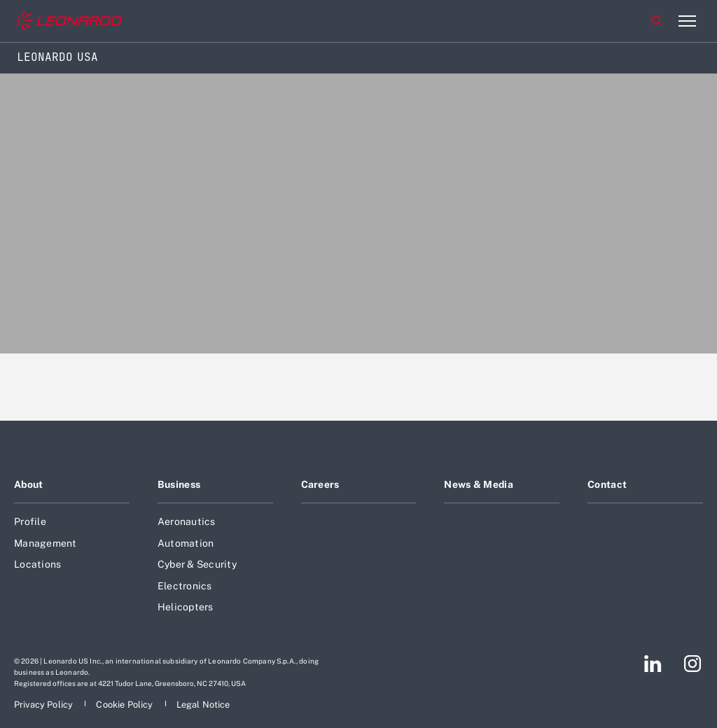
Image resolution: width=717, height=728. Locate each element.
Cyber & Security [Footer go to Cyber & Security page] (197, 564)
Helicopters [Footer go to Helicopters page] (186, 607)
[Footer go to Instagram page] (692, 664)
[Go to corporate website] (69, 21)
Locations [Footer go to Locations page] (37, 564)
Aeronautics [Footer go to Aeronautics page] (187, 521)
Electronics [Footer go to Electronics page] (185, 586)
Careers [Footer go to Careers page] (320, 484)
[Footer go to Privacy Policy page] (44, 705)
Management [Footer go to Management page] (46, 543)
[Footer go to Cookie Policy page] (125, 705)
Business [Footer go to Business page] (179, 484)
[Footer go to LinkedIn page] (653, 664)
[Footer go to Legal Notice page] (203, 705)
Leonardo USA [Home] (57, 57)
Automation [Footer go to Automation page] (186, 543)
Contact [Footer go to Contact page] (607, 484)
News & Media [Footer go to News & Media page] (478, 484)
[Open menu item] (687, 21)
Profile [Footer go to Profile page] (30, 521)
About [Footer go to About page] (28, 484)
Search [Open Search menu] (657, 21)
